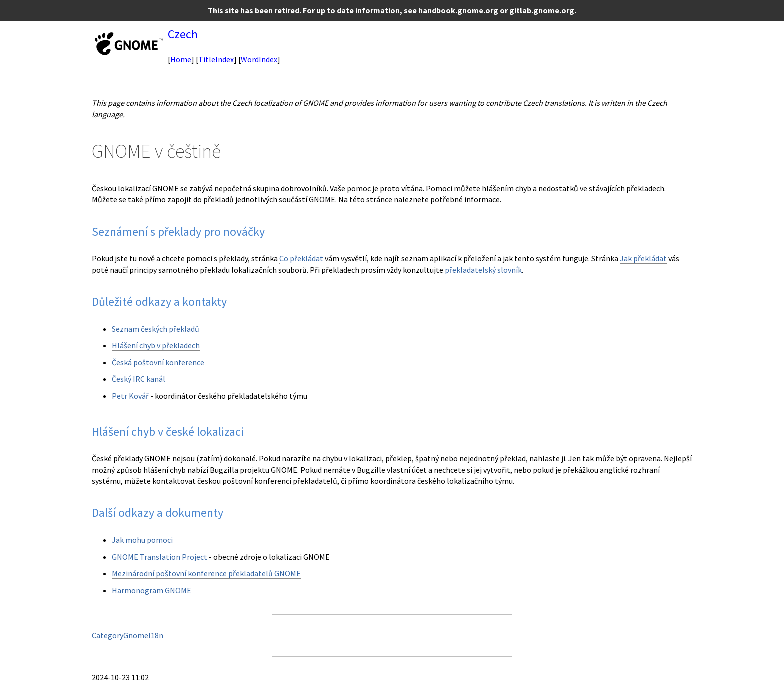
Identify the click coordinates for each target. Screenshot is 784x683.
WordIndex (259, 59)
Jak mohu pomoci (142, 540)
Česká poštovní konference (158, 362)
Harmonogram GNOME (152, 590)
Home (181, 59)
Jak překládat (643, 258)
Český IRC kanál (139, 379)
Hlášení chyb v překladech (156, 345)
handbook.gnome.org (458, 10)
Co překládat (301, 258)
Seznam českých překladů (156, 329)
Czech (183, 34)
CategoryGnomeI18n (128, 635)
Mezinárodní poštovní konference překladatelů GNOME (206, 573)
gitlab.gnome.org (542, 10)
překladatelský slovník (483, 270)
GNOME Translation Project (160, 557)
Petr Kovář (130, 396)
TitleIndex (216, 59)
